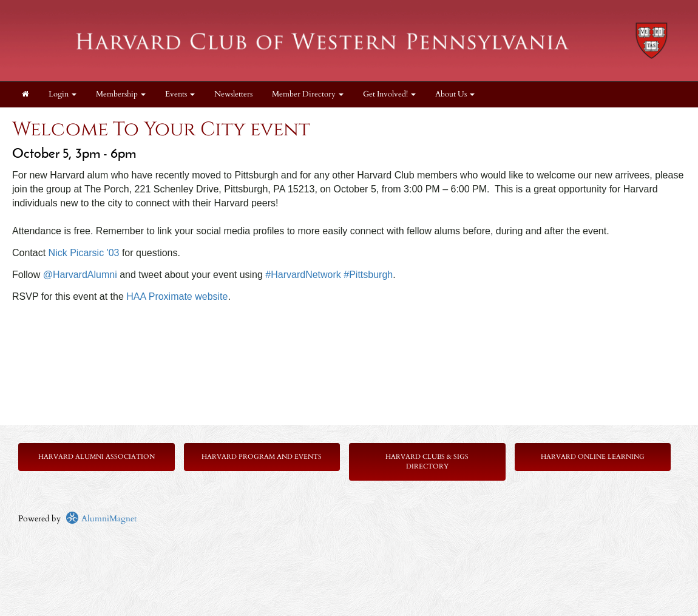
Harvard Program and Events (262, 457)
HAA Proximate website (177, 296)
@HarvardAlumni (80, 275)
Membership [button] (121, 94)
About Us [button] (455, 94)
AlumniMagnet (101, 519)
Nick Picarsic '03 (84, 253)
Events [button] (180, 94)
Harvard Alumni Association (97, 457)
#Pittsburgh (368, 275)
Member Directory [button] (308, 94)
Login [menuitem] (63, 94)
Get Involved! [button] (389, 94)
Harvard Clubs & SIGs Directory (427, 462)
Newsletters (233, 94)
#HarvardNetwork (303, 275)
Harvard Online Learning (593, 457)
